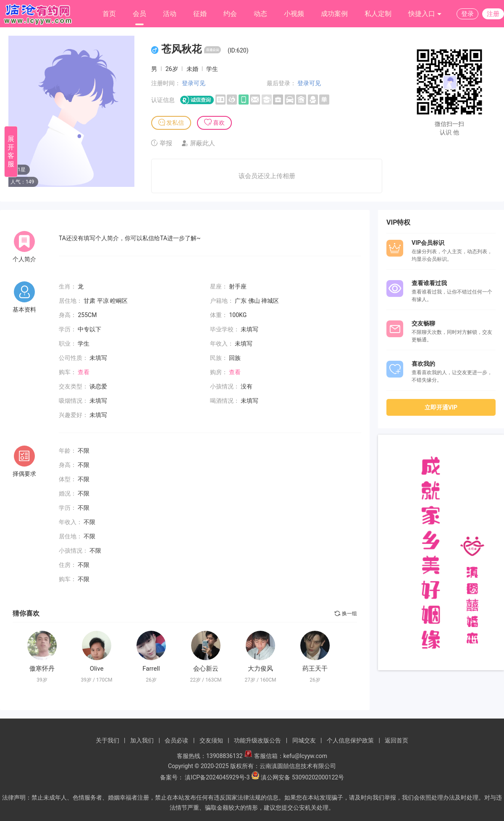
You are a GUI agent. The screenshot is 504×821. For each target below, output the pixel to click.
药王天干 (315, 669)
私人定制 (378, 14)
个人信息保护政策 (350, 740)
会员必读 (176, 740)
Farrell (151, 669)
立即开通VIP (441, 407)
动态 (260, 14)
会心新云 (206, 669)
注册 (493, 14)
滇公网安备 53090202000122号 (302, 777)
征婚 (200, 14)
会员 (139, 14)
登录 (467, 14)
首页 (109, 14)
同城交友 (304, 740)
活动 (170, 14)
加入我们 (142, 740)
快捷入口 (425, 14)
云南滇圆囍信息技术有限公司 (298, 766)
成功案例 (334, 14)
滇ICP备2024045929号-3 (217, 777)
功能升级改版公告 (257, 740)
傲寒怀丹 (42, 669)
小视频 (294, 14)
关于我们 (108, 740)
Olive (97, 669)
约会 (230, 14)
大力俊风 (260, 669)
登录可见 (194, 83)
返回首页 (396, 740)
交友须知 (211, 740)
